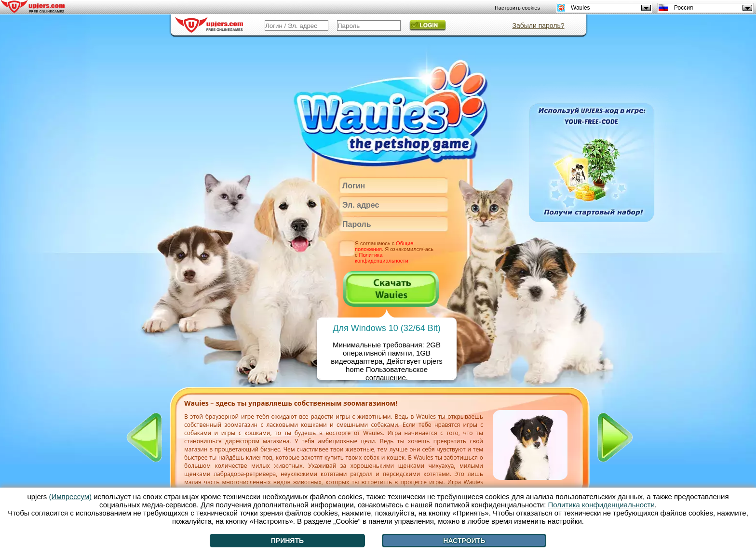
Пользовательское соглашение (397, 373)
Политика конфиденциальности (382, 258)
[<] (144, 437)
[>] (615, 437)
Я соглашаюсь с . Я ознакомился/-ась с (394, 252)
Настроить (464, 541)
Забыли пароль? (538, 26)
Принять (287, 541)
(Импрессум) (70, 496)
